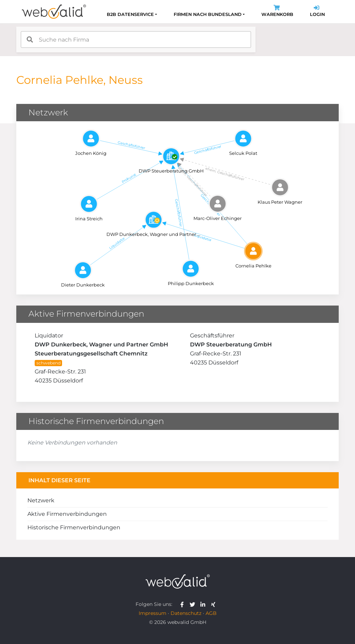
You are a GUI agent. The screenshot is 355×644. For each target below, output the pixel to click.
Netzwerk (41, 500)
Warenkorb (277, 12)
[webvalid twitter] (194, 604)
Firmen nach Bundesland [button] (208, 14)
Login (317, 12)
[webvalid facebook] (184, 604)
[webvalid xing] (214, 604)
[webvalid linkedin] (204, 604)
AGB (211, 613)
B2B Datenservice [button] (130, 14)
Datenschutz (186, 613)
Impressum (153, 613)
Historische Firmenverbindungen (74, 527)
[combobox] (136, 39)
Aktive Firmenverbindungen (67, 514)
